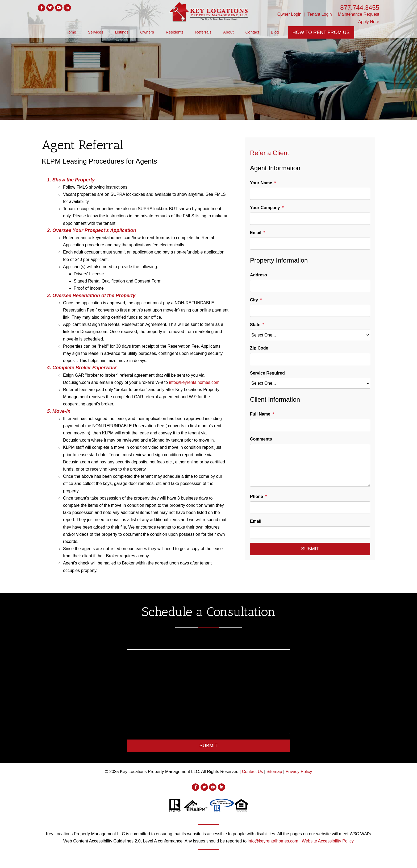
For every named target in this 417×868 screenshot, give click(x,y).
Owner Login (289, 14)
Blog (275, 32)
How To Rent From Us (321, 32)
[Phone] (310, 507)
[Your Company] (310, 219)
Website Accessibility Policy (328, 841)
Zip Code (259, 348)
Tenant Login (320, 14)
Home (71, 32)
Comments (261, 439)
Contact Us (253, 772)
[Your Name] (310, 194)
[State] (310, 335)
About (228, 32)
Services (96, 32)
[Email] (310, 244)
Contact (252, 32)
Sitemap (274, 772)
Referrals (203, 32)
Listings (122, 32)
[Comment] (208, 713)
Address (258, 275)
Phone (257, 497)
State (255, 325)
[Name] (208, 643)
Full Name (260, 414)
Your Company (265, 208)
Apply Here (369, 22)
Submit (310, 549)
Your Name (261, 183)
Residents (175, 32)
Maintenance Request (358, 14)
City (254, 300)
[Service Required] (310, 383)
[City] (310, 311)
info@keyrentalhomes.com (194, 382)
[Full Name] (310, 425)
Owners (147, 32)
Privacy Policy (299, 772)
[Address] (310, 286)
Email (256, 233)
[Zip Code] (310, 359)
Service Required (267, 373)
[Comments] (310, 465)
